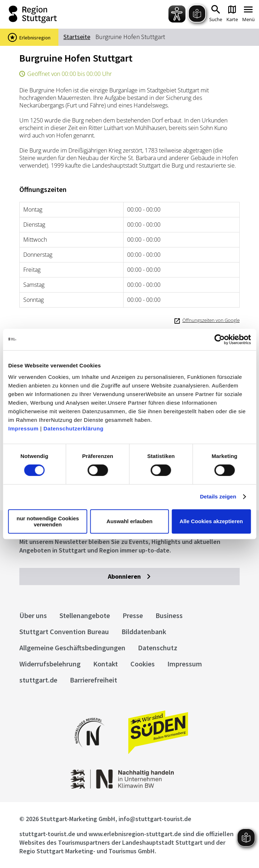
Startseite (77, 37)
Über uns (33, 615)
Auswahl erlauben (129, 521)
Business (169, 615)
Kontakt (105, 664)
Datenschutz (158, 648)
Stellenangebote (85, 615)
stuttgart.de (38, 680)
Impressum (23, 428)
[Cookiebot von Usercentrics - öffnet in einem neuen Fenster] (219, 339)
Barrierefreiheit (93, 680)
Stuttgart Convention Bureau (64, 631)
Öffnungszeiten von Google (211, 320)
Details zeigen (218, 496)
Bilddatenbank (144, 631)
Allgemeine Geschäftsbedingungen (72, 648)
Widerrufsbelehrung (50, 664)
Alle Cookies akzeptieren (211, 521)
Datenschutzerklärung (73, 428)
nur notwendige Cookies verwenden (48, 521)
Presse (133, 615)
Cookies (143, 664)
